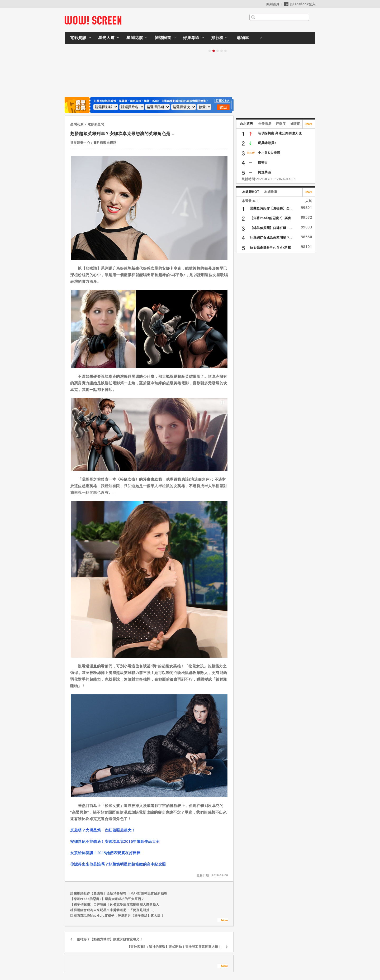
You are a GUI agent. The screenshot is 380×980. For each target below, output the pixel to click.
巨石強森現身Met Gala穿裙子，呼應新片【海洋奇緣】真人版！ (117, 916)
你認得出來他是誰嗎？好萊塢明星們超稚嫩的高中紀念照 (118, 864)
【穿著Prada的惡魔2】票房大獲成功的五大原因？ (107, 899)
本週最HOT (251, 192)
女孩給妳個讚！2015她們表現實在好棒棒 (105, 853)
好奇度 (281, 124)
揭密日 (263, 162)
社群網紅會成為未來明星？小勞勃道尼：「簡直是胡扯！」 (113, 910)
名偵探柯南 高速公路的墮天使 (280, 133)
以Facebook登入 (300, 4)
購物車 (243, 37)
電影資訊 (78, 37)
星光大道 (106, 37)
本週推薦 (271, 192)
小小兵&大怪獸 (269, 153)
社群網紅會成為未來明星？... (271, 238)
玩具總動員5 (267, 143)
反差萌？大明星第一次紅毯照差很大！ (103, 830)
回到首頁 (273, 4)
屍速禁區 (264, 172)
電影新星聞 (96, 124)
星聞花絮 (135, 37)
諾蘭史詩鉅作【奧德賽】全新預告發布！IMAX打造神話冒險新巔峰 (119, 893)
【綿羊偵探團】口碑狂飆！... (271, 228)
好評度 (295, 124)
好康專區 (191, 37)
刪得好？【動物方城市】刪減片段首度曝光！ (110, 939)
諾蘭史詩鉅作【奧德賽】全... (271, 208)
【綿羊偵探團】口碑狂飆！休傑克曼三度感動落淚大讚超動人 (115, 904)
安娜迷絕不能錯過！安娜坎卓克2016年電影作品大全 (115, 841)
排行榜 (217, 37)
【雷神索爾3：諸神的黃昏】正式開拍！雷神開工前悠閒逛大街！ (174, 947)
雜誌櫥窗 (163, 37)
